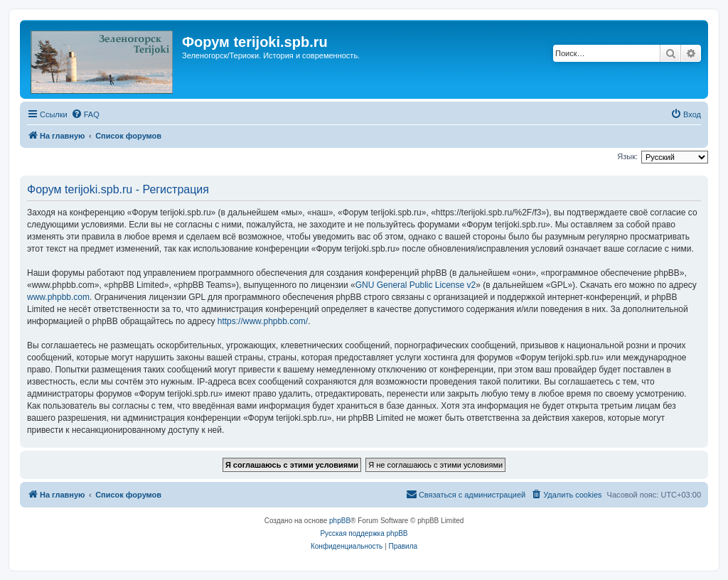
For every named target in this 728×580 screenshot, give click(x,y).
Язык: (627, 156)
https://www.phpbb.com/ (263, 321)
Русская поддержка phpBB (364, 533)
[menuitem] (85, 114)
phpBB (340, 521)
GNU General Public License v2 (416, 285)
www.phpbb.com (58, 297)
